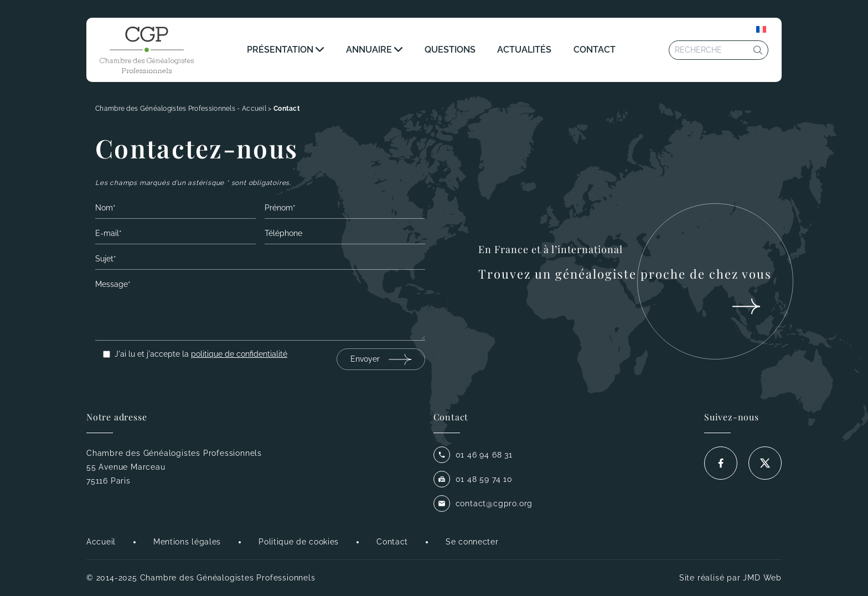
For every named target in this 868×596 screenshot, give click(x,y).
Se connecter (472, 542)
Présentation (280, 50)
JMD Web (762, 578)
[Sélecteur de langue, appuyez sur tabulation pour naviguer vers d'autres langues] (761, 29)
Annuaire (369, 50)
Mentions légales (187, 542)
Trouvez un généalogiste (625, 274)
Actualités (524, 50)
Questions (450, 50)
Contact (595, 50)
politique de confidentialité (239, 354)
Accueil (101, 542)
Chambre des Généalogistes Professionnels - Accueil (181, 109)
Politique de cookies (299, 542)
